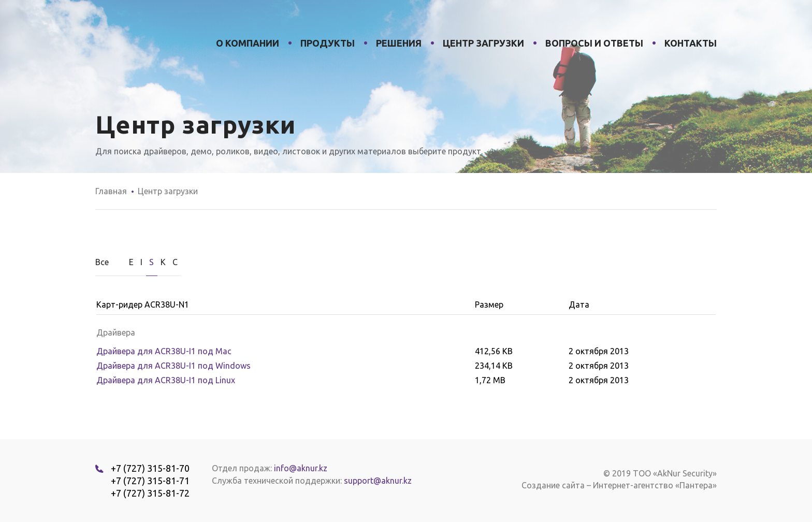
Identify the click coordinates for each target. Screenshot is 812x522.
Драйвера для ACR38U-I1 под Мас (164, 351)
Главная (111, 191)
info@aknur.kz (301, 468)
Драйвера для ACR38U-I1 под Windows (173, 366)
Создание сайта (553, 485)
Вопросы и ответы (594, 43)
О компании (248, 43)
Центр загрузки (483, 43)
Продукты (328, 43)
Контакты (691, 43)
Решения (399, 43)
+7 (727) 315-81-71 (150, 481)
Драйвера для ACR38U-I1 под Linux (166, 380)
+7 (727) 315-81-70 (150, 468)
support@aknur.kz (378, 481)
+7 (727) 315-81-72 (150, 493)
